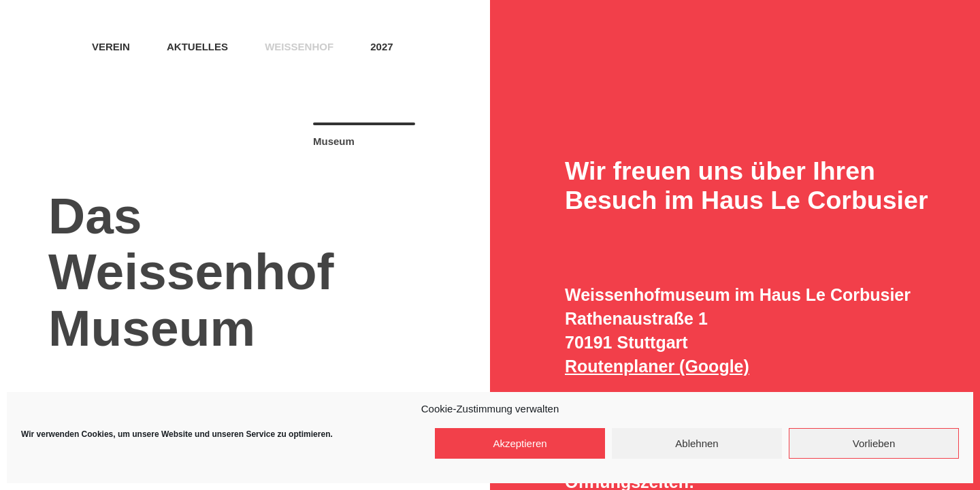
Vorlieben (874, 443)
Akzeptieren (520, 443)
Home (53, 46)
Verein (111, 47)
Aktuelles (197, 47)
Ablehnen (697, 443)
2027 (381, 47)
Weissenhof (299, 47)
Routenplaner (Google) (657, 366)
